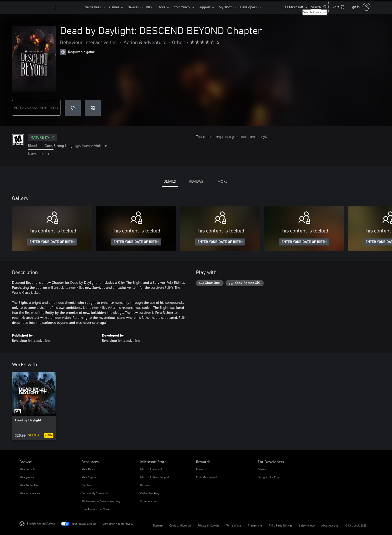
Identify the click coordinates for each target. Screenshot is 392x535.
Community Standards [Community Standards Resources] (95, 493)
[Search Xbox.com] (319, 6)
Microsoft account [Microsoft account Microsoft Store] (151, 469)
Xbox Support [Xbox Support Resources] (89, 477)
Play (152, 7)
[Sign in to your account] (360, 7)
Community (187, 7)
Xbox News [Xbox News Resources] (88, 469)
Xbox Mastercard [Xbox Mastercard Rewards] (206, 477)
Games (115, 7)
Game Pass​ (93, 7)
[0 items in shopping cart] (338, 6)
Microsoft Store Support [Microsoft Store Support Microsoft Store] (155, 477)
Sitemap (157, 525)
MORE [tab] (222, 181)
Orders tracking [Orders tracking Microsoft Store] (150, 493)
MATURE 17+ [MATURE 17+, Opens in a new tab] (42, 138)
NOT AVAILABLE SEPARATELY (36, 108)
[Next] (375, 198)
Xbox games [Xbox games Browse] (27, 477)
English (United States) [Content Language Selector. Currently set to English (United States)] (41, 523)
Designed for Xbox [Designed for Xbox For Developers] (269, 477)
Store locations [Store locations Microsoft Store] (149, 501)
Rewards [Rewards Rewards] (201, 469)
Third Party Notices (281, 525)
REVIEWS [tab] (196, 181)
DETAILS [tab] (170, 181)
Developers (256, 7)
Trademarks (255, 525)
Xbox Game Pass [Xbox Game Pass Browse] (29, 485)
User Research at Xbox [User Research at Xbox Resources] (95, 509)
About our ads (330, 525)
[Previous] (365, 198)
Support (210, 7)
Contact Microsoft (180, 525)
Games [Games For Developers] (262, 469)
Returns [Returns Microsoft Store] (145, 485)
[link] (34, 406)
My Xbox (232, 7)
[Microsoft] (37, 7)
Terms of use (234, 525)
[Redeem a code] (93, 108)
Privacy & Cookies (209, 525)
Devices (135, 7)
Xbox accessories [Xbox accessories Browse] (30, 493)
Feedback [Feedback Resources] (87, 485)
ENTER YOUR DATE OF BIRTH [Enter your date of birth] (52, 242)
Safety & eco (307, 525)
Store (165, 7)
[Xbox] (70, 7)
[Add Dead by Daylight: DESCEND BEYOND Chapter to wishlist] (73, 108)
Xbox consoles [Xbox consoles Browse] (28, 469)
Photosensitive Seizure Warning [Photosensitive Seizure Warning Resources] (101, 501)
